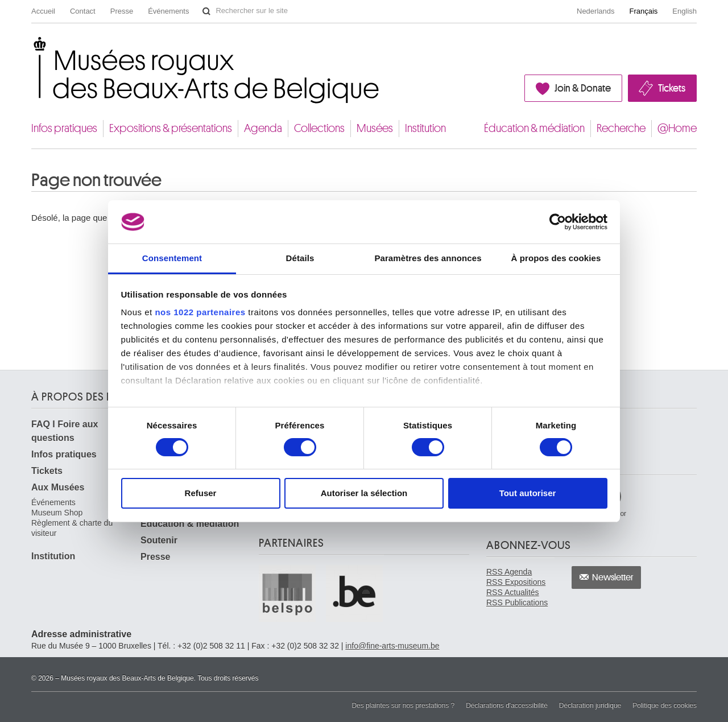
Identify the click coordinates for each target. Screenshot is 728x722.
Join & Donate (583, 88)
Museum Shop (57, 513)
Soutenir (159, 540)
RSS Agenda (509, 572)
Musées (375, 128)
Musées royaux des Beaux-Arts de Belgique (32, 48)
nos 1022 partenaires (200, 312)
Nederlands (596, 11)
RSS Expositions (516, 582)
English (684, 11)
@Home (677, 128)
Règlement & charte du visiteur (72, 528)
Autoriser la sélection (364, 493)
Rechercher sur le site (206, 11)
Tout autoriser (528, 493)
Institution (425, 128)
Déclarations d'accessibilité (507, 706)
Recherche (621, 128)
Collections (319, 128)
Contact (83, 11)
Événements (168, 11)
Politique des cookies (665, 706)
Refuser (201, 493)
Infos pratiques (64, 128)
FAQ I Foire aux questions (65, 431)
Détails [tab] (300, 258)
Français (644, 11)
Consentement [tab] (172, 258)
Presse (122, 11)
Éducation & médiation (534, 128)
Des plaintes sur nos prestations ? (403, 706)
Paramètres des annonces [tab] (428, 258)
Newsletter (613, 577)
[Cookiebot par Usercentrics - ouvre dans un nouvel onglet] (558, 222)
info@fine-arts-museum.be (392, 646)
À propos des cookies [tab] (556, 258)
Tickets (672, 88)
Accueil (43, 11)
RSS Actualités (513, 592)
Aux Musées (58, 487)
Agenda (263, 128)
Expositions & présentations (171, 128)
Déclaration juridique (590, 706)
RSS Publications (517, 603)
